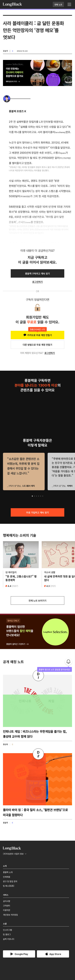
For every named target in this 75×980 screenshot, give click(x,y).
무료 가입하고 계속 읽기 (37, 512)
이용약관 (7, 910)
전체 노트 (58, 4)
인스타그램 (7, 930)
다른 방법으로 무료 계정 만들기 (37, 345)
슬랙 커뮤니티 (9, 939)
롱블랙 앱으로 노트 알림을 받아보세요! (55, 669)
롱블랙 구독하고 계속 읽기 (37, 273)
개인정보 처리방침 (10, 915)
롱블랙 (5, 51)
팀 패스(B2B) (9, 886)
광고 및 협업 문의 (10, 881)
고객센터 (7, 906)
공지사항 (7, 901)
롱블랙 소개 (8, 872)
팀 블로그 (7, 934)
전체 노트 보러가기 (37, 600)
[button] (32, 496)
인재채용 (7, 877)
